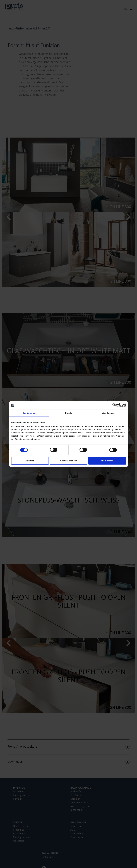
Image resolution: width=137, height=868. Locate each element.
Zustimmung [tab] (29, 413)
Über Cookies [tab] (108, 413)
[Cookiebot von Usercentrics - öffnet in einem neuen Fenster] (114, 405)
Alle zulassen (107, 461)
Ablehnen (30, 461)
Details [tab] (69, 413)
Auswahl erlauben (68, 461)
